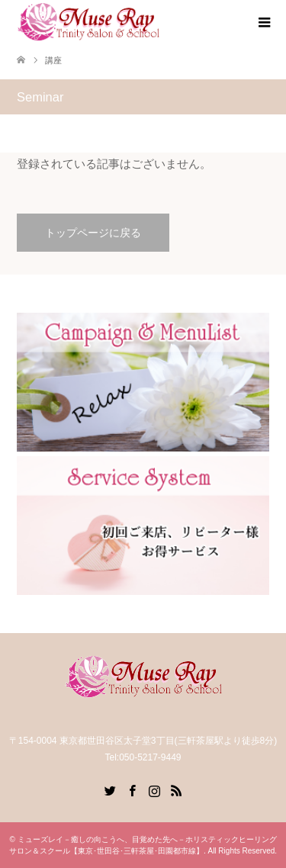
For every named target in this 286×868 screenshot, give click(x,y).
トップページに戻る (93, 233)
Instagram (154, 789)
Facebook (132, 789)
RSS (176, 789)
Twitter (110, 789)
